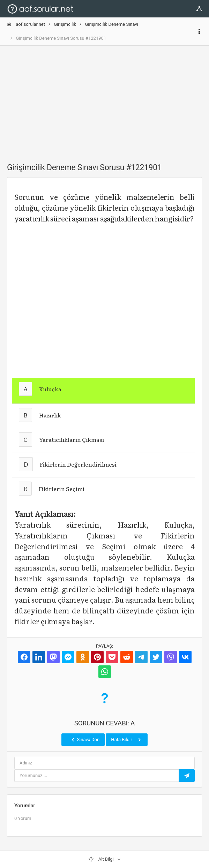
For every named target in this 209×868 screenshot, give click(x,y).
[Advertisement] (104, 100)
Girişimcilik (65, 24)
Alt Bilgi (102, 859)
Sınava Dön (85, 740)
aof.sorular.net (26, 24)
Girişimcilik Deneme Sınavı (111, 24)
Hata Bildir (126, 740)
